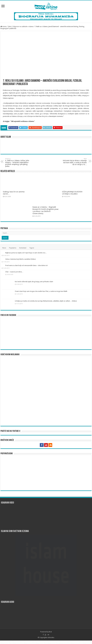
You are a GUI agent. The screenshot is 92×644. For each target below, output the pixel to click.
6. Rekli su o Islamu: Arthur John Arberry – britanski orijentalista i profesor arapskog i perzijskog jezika (18, 163)
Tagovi (32, 248)
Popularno (13, 248)
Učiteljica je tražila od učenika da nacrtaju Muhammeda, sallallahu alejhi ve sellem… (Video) (46, 311)
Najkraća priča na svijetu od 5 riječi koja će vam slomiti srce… (36, 253)
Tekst (9, 26)
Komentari (23, 248)
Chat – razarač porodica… (24, 282)
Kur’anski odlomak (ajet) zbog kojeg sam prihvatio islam (34, 292)
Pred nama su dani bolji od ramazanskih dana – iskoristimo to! (36, 272)
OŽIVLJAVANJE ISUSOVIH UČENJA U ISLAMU (72, 193)
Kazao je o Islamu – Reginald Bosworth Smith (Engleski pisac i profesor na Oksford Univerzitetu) (46, 210)
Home (3, 26)
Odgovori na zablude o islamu (23, 26)
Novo (4, 248)
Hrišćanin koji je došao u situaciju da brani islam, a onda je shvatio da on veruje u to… (74, 162)
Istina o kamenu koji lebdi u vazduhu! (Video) (30, 263)
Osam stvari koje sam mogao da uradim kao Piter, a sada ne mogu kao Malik (41, 301)
